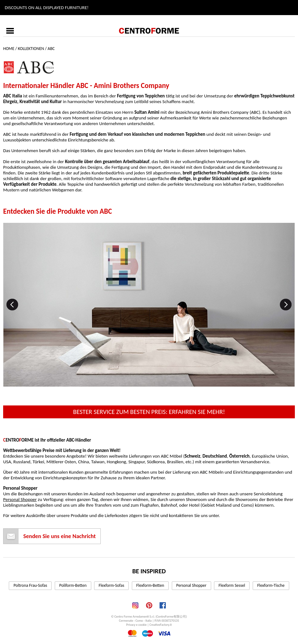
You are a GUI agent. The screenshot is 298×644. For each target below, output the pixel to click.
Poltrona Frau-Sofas (30, 585)
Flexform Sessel (232, 585)
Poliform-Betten (73, 585)
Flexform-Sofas (112, 585)
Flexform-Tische (271, 585)
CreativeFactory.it (161, 625)
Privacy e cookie (136, 625)
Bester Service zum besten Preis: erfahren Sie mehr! (149, 412)
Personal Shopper (20, 499)
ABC (51, 49)
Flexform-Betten (150, 585)
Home (9, 49)
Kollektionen (31, 49)
